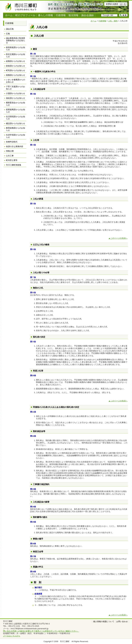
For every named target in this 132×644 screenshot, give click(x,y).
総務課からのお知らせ (16, 61)
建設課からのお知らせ (16, 123)
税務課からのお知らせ (16, 75)
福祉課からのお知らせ (16, 98)
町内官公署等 (12, 160)
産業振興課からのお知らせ (16, 111)
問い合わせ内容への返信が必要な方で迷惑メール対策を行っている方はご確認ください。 (41, 631)
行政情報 (61, 15)
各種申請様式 (12, 142)
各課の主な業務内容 (15, 146)
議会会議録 (87, 15)
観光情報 (73, 15)
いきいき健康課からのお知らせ (16, 81)
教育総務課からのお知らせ (16, 129)
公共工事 (10, 156)
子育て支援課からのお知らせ (16, 88)
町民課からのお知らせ (16, 70)
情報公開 (10, 151)
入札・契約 (113, 21)
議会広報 (10, 29)
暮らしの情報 (46, 15)
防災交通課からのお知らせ (16, 55)
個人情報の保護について (104, 622)
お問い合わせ (122, 622)
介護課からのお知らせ (16, 93)
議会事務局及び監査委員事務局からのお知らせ (16, 40)
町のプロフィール (25, 15)
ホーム (9, 15)
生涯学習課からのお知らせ (16, 136)
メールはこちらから (12, 636)
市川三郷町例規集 (14, 165)
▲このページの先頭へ (118, 238)
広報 (8, 34)
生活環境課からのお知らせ (16, 118)
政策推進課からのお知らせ (16, 49)
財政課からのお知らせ (16, 66)
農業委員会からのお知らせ (16, 104)
